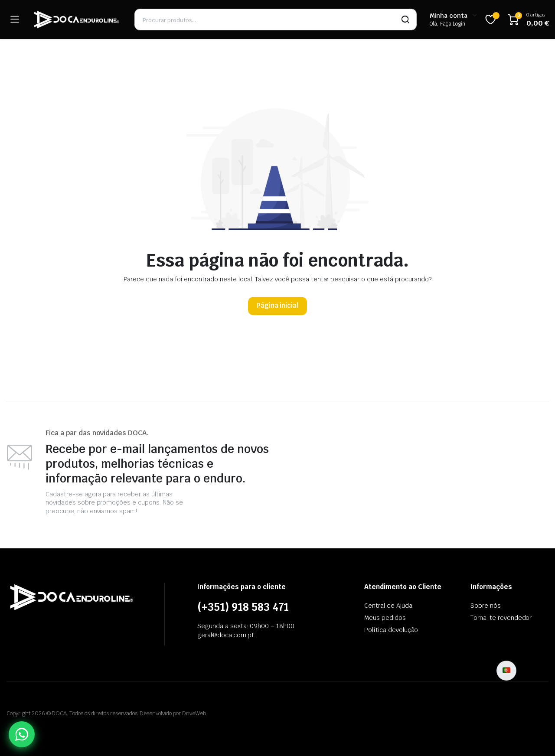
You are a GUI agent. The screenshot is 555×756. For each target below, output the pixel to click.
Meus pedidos (385, 618)
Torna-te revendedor (501, 618)
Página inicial (278, 305)
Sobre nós (486, 606)
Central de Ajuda (388, 606)
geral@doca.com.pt (226, 635)
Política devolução (391, 630)
